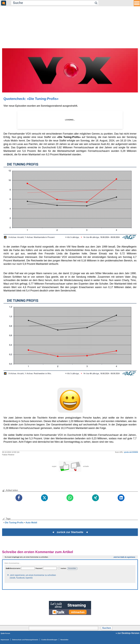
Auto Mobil (31, 523)
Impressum (5, 640)
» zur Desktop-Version (127, 633)
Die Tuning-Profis (14, 523)
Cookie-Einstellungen (49, 640)
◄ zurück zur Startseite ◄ (70, 532)
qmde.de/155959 (131, 452)
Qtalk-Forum (5, 633)
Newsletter (64, 640)
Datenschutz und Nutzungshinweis (25, 640)
